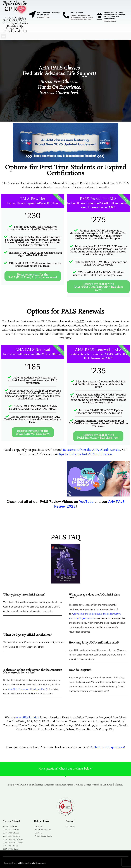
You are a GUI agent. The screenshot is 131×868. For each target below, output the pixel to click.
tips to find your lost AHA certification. (86, 454)
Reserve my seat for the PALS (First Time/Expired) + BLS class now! (98, 287)
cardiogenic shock (85, 618)
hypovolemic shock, (81, 614)
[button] (3, 36)
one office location (28, 718)
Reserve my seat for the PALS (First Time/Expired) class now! (33, 276)
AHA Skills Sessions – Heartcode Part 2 (27, 689)
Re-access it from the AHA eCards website (92, 450)
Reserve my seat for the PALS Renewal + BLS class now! (98, 436)
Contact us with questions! (107, 747)
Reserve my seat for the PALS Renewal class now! (33, 432)
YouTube (86, 501)
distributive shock (100, 614)
